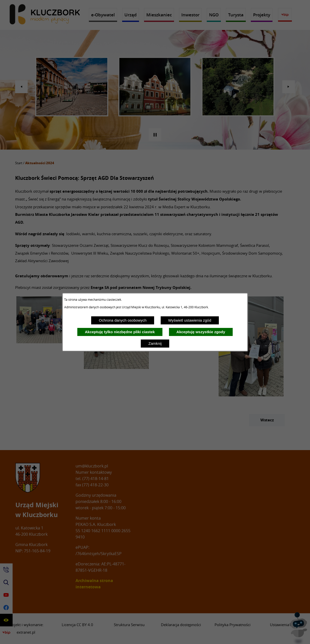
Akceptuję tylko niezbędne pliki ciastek (120, 332)
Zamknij (155, 343)
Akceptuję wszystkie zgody (201, 332)
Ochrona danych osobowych (123, 320)
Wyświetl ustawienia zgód (190, 320)
